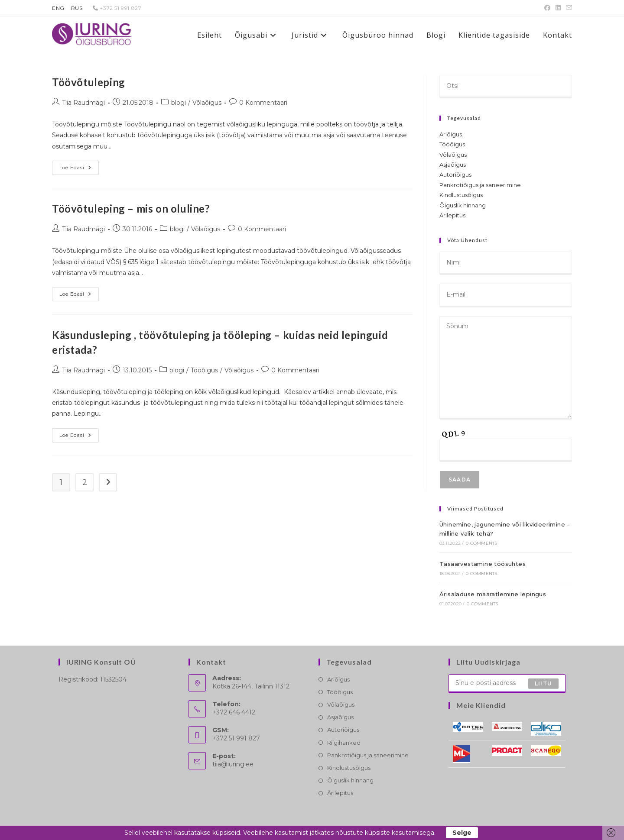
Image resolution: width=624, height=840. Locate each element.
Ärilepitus (452, 215)
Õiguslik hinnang (463, 205)
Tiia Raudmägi (83, 103)
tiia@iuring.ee (233, 764)
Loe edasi (79, 168)
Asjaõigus (453, 165)
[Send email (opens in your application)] (568, 8)
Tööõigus (204, 370)
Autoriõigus (455, 174)
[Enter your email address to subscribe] (507, 684)
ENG (58, 8)
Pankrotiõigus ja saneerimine (480, 185)
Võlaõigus (207, 103)
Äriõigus (451, 134)
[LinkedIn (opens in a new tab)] (558, 8)
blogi (179, 103)
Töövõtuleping (89, 82)
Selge (462, 833)
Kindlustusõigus (461, 195)
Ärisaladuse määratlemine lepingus (493, 594)
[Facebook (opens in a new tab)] (547, 8)
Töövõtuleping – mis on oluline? (131, 208)
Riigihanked (344, 743)
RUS (77, 8)
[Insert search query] (506, 87)
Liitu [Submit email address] (543, 683)
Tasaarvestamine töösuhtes (483, 564)
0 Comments (481, 543)
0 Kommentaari (263, 103)
